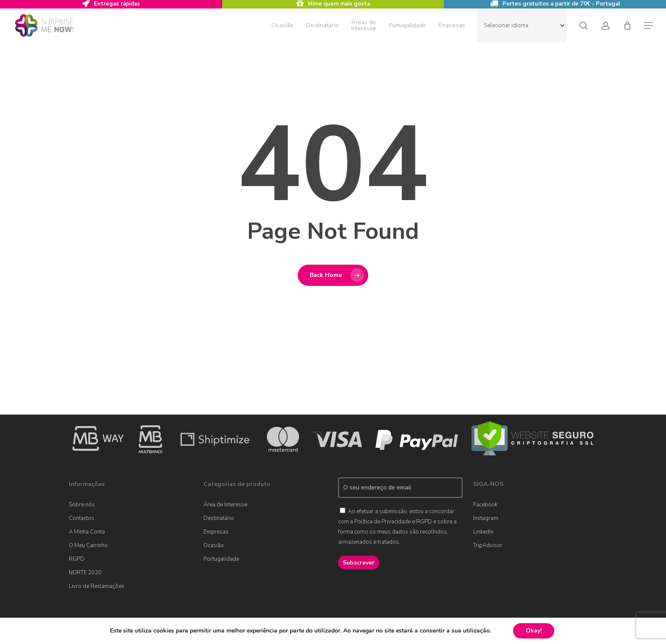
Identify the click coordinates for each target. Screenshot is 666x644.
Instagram (486, 518)
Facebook (485, 505)
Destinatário (219, 518)
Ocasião (214, 545)
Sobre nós (82, 505)
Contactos (82, 518)
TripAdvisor (488, 545)
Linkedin (483, 532)
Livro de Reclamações (97, 586)
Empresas (216, 532)
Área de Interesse (225, 505)
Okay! (534, 631)
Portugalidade (221, 559)
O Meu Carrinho (88, 545)
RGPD (77, 559)
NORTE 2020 (85, 573)
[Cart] (627, 25)
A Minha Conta (87, 532)
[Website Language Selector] (522, 25)
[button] (649, 26)
